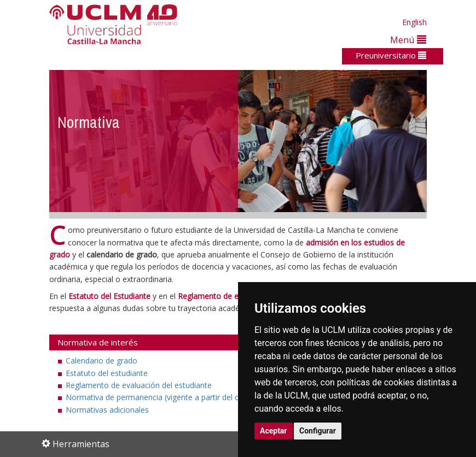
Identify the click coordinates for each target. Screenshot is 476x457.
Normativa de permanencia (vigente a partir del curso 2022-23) (177, 397)
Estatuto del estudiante (107, 373)
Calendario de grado (101, 361)
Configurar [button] (318, 431)
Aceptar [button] (274, 431)
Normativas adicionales (107, 410)
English (414, 22)
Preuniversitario (391, 55)
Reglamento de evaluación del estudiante (139, 385)
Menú (408, 40)
